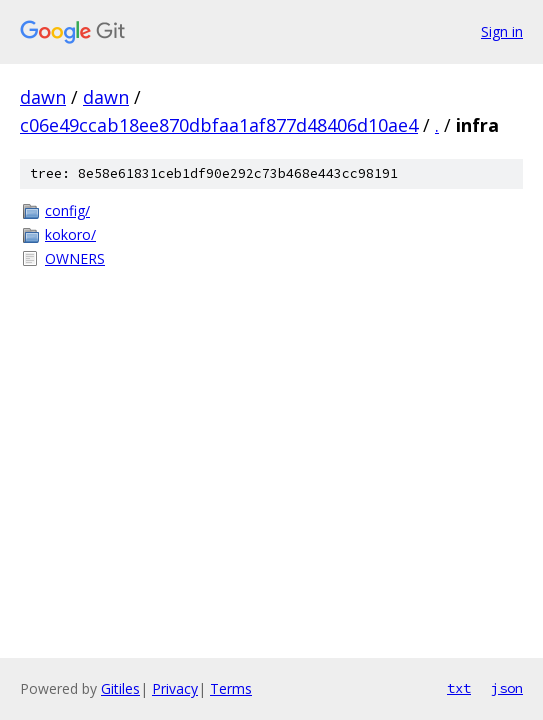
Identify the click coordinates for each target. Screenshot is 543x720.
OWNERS (75, 258)
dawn (43, 97)
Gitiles (120, 688)
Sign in (502, 31)
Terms (231, 688)
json (507, 688)
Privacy (175, 688)
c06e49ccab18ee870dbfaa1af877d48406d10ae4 (219, 125)
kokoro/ (70, 234)
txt (459, 688)
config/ (67, 210)
